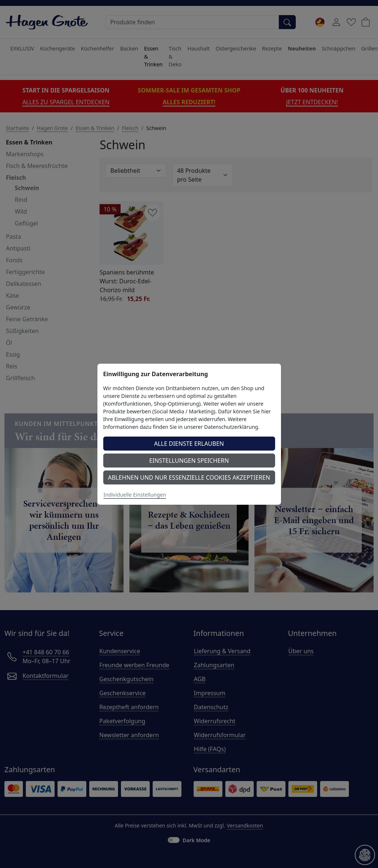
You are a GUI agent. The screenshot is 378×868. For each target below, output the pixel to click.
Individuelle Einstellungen (135, 495)
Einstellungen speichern (189, 461)
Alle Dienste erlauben (189, 444)
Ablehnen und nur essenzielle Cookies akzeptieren (189, 477)
